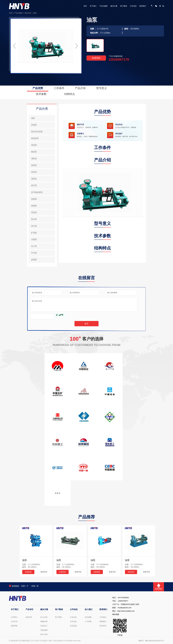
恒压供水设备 (37, 132)
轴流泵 (34, 152)
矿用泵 (34, 233)
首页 (85, 6)
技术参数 (41, 94)
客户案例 (124, 6)
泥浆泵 (34, 165)
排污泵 (34, 226)
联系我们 (143, 6)
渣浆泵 (34, 179)
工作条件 (59, 88)
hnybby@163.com (125, 608)
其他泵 (34, 125)
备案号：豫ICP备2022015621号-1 (151, 641)
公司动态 (133, 6)
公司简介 (14, 617)
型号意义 (102, 88)
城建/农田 (44, 621)
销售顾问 (103, 621)
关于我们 (93, 6)
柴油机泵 (35, 138)
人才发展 (88, 621)
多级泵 (34, 260)
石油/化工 (44, 626)
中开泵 (34, 253)
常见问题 (73, 626)
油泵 (35, 13)
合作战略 (88, 617)
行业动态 (73, 617)
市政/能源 (44, 630)
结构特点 (70, 94)
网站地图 (116, 614)
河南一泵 (35, 586)
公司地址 (103, 617)
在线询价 (96, 58)
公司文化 (14, 621)
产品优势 (38, 88)
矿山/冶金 (44, 617)
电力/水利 (44, 634)
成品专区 (29, 617)
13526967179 (119, 59)
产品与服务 (104, 6)
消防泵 (34, 159)
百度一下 (25, 586)
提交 (86, 324)
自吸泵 (34, 199)
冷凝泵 (34, 239)
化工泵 (34, 246)
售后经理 (103, 626)
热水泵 (34, 219)
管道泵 (34, 212)
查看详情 (44, 572)
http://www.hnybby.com (126, 611)
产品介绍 (80, 88)
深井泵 (34, 172)
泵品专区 (28, 13)
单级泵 (34, 206)
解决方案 (114, 6)
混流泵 (34, 145)
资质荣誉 (14, 626)
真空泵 (34, 185)
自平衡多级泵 (37, 192)
